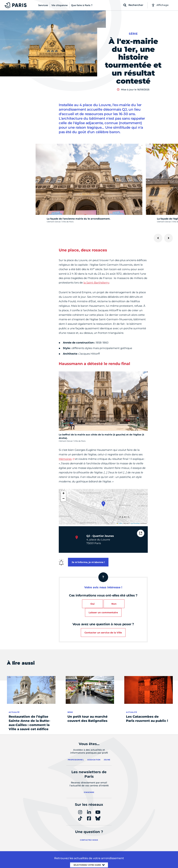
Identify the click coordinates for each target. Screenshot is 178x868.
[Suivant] (168, 238)
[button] (103, 504)
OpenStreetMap (135, 523)
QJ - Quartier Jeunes (100, 536)
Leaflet (119, 523)
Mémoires (65, 459)
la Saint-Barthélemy (96, 283)
